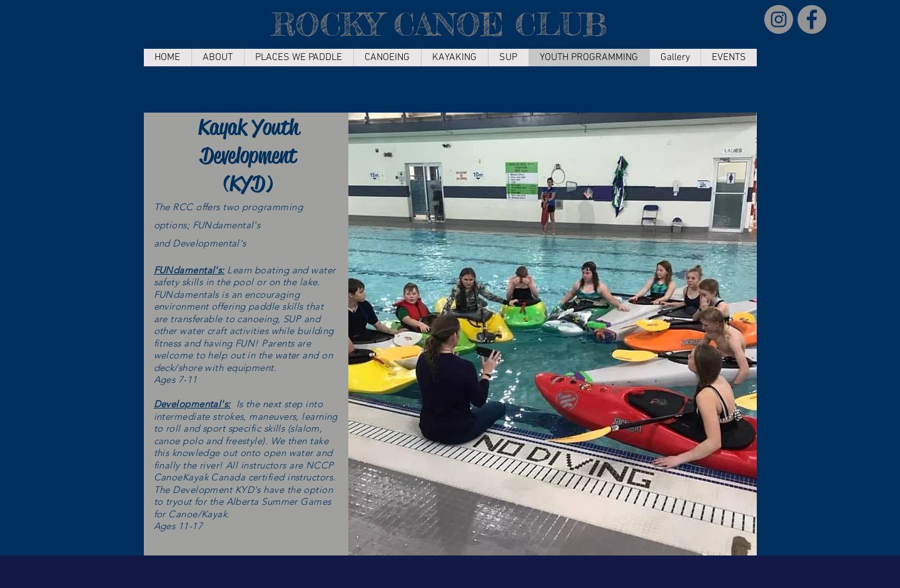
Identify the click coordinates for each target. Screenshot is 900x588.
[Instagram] (779, 19)
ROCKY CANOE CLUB (439, 24)
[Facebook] (812, 19)
